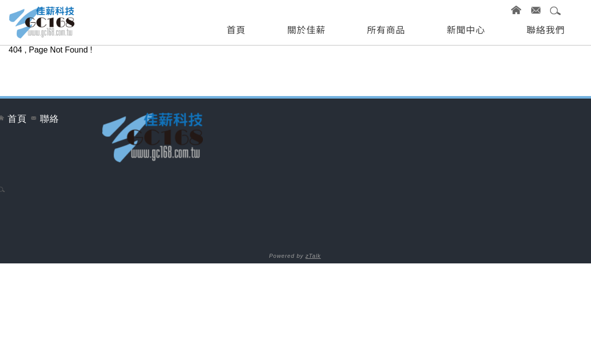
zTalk (313, 256)
